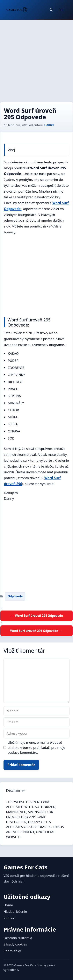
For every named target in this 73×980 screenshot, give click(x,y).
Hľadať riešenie (15, 911)
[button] (51, 10)
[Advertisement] (36, 59)
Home (8, 905)
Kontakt (10, 918)
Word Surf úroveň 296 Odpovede (34, 631)
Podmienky (12, 951)
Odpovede (15, 596)
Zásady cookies (15, 944)
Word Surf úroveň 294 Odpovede (39, 616)
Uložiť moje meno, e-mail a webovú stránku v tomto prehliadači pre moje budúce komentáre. (36, 747)
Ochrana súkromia (18, 938)
